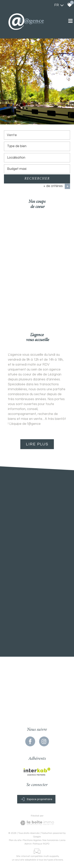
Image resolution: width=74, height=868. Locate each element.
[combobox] (37, 135)
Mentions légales (32, 840)
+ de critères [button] (57, 187)
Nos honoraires (50, 840)
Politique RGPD (41, 843)
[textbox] (37, 147)
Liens (62, 840)
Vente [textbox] (12, 135)
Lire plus (37, 444)
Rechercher (37, 179)
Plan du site (15, 840)
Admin (28, 843)
